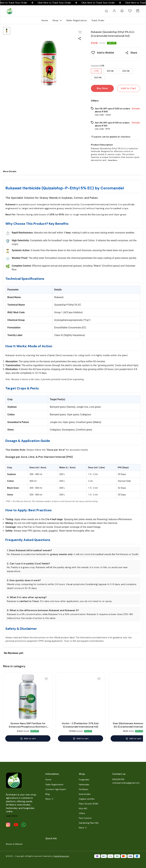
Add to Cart (128, 88)
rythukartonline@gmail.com (126, 783)
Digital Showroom (61, 856)
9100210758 (118, 779)
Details (136, 109)
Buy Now (102, 88)
